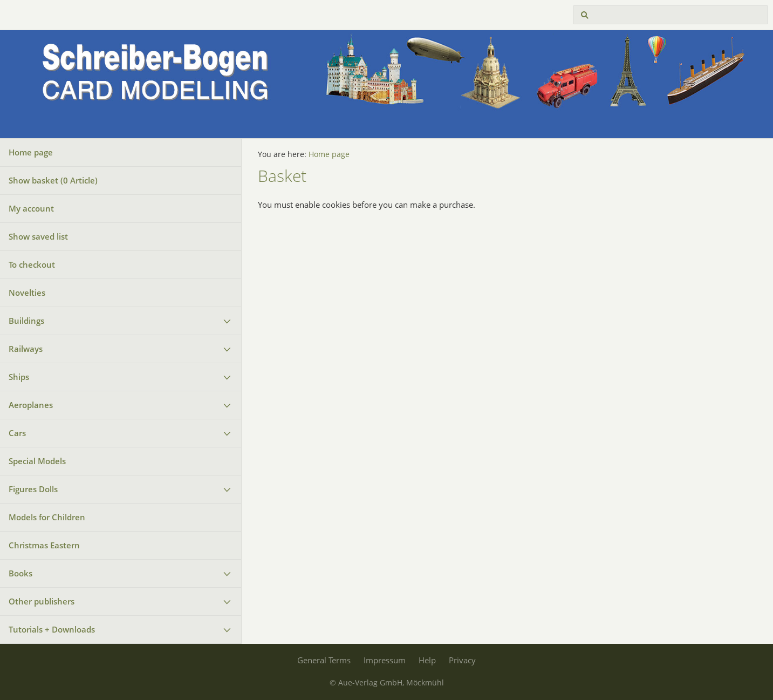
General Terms (324, 660)
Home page (31, 152)
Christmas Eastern (44, 545)
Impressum (385, 660)
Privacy (462, 660)
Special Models (37, 461)
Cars (17, 433)
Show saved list (38, 236)
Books (20, 573)
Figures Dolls (33, 489)
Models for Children (47, 517)
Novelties (27, 293)
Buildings (26, 321)
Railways (26, 349)
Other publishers (42, 601)
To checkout (32, 264)
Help (427, 660)
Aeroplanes (31, 405)
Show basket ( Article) (53, 180)
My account (31, 208)
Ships (19, 377)
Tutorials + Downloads (52, 629)
